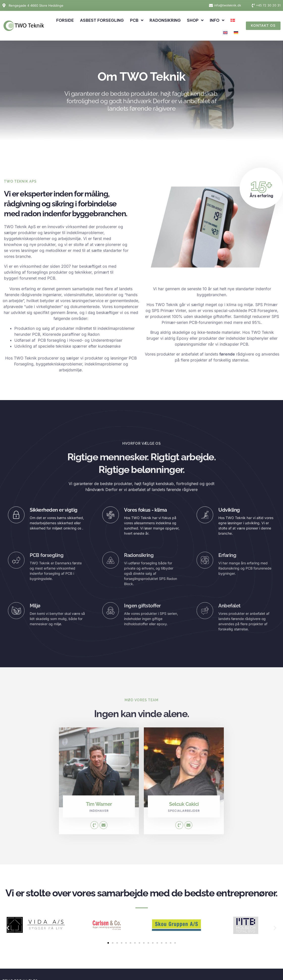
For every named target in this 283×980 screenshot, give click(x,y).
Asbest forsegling (102, 20)
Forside (65, 20)
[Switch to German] (236, 33)
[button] (8, 928)
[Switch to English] (225, 33)
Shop (195, 20)
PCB (137, 20)
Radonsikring (165, 20)
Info (217, 20)
